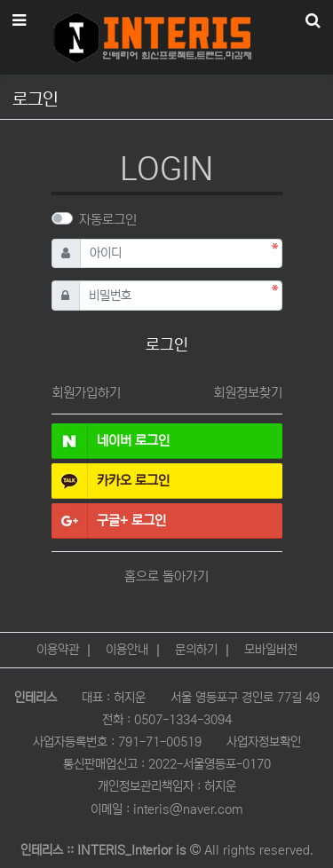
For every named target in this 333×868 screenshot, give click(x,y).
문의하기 (196, 650)
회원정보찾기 (248, 393)
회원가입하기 (86, 393)
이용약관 (58, 650)
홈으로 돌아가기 (166, 576)
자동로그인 (108, 220)
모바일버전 (271, 650)
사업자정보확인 (264, 742)
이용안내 (127, 650)
